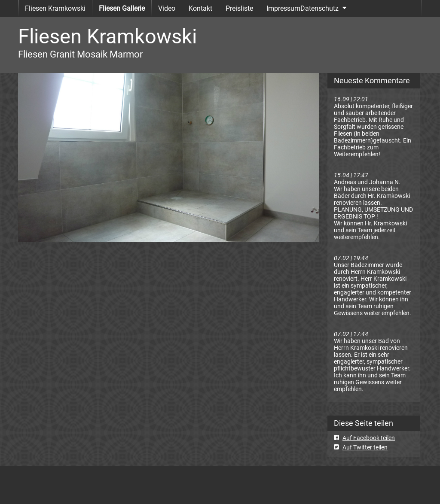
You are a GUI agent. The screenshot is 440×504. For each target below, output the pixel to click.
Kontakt (200, 8)
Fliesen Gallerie (122, 8)
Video (167, 8)
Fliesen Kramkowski (55, 8)
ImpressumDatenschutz (302, 8)
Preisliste (239, 8)
